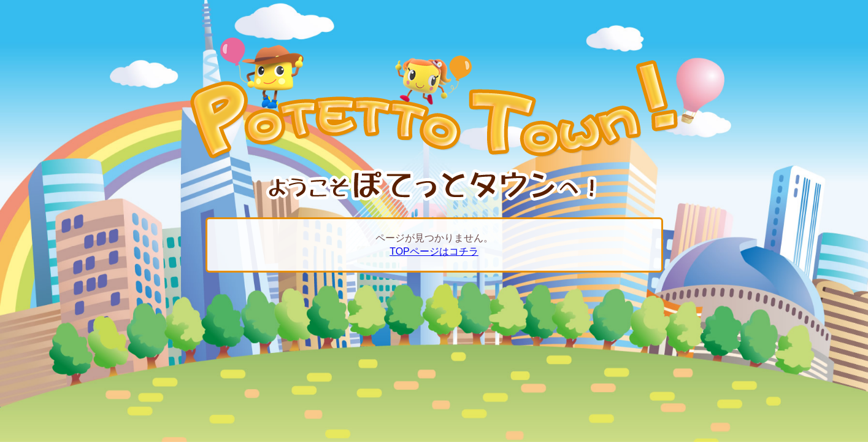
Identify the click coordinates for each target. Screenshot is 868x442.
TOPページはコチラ (434, 251)
